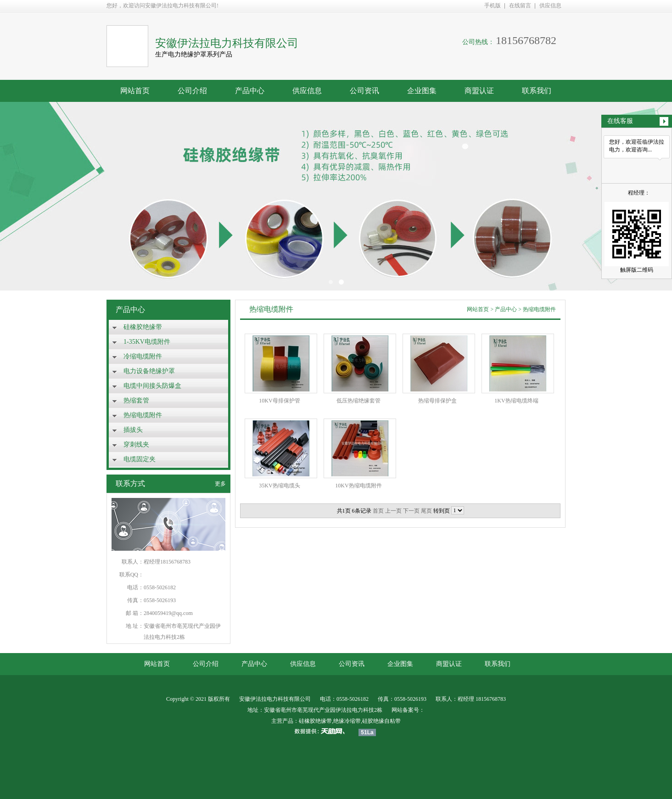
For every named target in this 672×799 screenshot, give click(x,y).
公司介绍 (192, 91)
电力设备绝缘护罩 (149, 371)
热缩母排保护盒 (437, 401)
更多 (220, 484)
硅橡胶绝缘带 (143, 327)
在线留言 (520, 6)
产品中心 (250, 91)
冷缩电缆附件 (143, 356)
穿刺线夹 (136, 444)
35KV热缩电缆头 (279, 486)
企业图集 (422, 91)
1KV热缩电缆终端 (516, 401)
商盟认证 (479, 91)
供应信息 (550, 6)
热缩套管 (136, 400)
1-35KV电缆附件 (147, 342)
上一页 (393, 511)
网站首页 (135, 91)
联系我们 (537, 91)
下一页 (411, 511)
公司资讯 (364, 91)
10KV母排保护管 (279, 401)
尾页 (426, 511)
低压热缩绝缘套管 (358, 401)
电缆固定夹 (140, 459)
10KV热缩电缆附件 (358, 486)
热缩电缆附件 (143, 415)
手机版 (493, 6)
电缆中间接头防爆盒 (152, 386)
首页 (378, 511)
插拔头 (133, 430)
